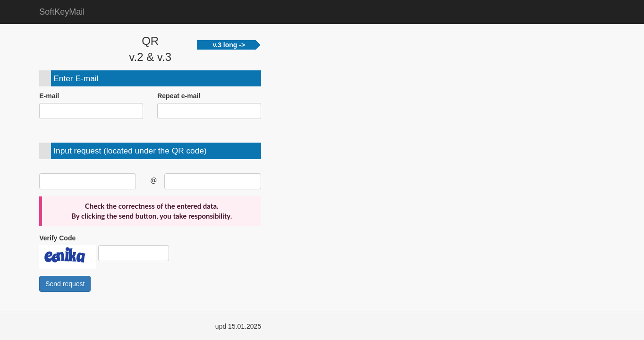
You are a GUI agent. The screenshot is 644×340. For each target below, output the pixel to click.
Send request (65, 284)
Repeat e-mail (179, 96)
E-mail (49, 96)
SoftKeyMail (62, 12)
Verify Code (57, 238)
